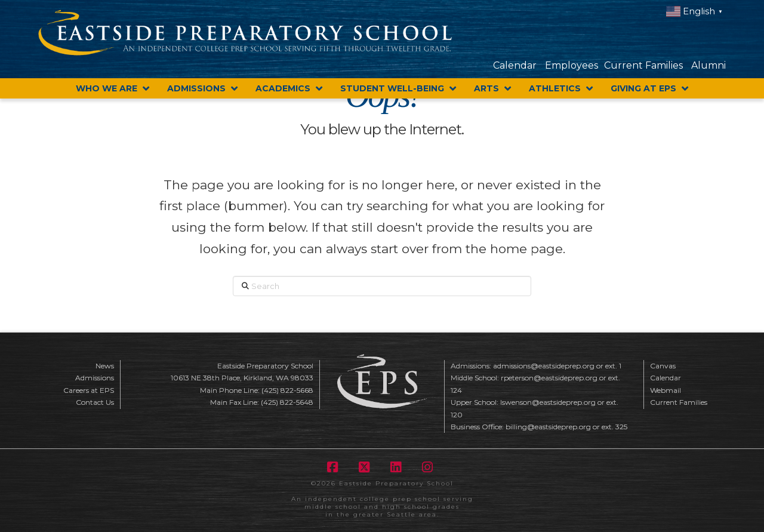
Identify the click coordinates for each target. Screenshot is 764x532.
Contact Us (95, 402)
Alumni (708, 65)
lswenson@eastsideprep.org (548, 402)
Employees (572, 65)
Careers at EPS (89, 390)
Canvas (663, 366)
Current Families (643, 65)
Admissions (95, 378)
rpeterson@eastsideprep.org (549, 378)
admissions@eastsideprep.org (544, 366)
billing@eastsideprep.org (548, 427)
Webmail (666, 390)
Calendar (515, 65)
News (105, 366)
